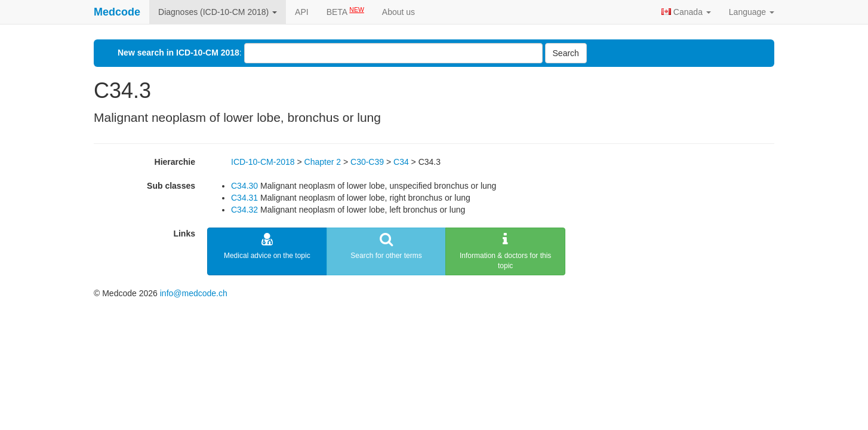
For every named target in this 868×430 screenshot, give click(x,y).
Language (752, 12)
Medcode (117, 12)
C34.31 (244, 198)
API (302, 12)
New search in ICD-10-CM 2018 (178, 53)
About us (398, 12)
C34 (401, 162)
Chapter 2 (323, 162)
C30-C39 (367, 162)
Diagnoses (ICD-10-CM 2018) (218, 12)
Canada (686, 12)
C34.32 (244, 210)
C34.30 (244, 186)
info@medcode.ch (194, 293)
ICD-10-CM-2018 (263, 162)
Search (566, 53)
